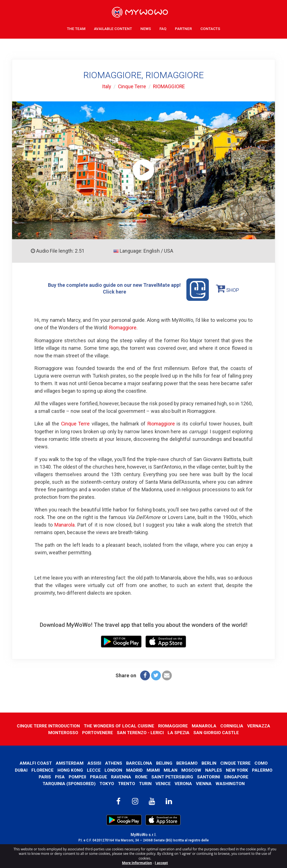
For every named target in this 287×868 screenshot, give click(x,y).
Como (262, 763)
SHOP (228, 288)
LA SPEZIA (179, 732)
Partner (183, 28)
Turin (146, 783)
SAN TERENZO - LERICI (140, 732)
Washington (231, 783)
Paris (45, 776)
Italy (106, 86)
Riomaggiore (123, 328)
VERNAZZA (259, 725)
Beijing (165, 763)
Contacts (210, 28)
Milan (171, 769)
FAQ (163, 28)
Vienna (204, 783)
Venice (164, 783)
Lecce (94, 769)
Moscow (191, 769)
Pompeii (77, 776)
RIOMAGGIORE (170, 86)
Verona (184, 783)
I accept (161, 863)
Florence (42, 769)
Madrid (134, 769)
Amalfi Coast (35, 763)
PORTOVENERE (97, 732)
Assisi (94, 763)
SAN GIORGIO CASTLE (217, 732)
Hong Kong (70, 769)
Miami (153, 769)
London (113, 769)
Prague (98, 776)
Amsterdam (70, 763)
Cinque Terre (132, 86)
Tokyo (106, 783)
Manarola (64, 524)
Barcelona (139, 763)
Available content (113, 28)
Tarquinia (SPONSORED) (68, 783)
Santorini (209, 776)
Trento (127, 783)
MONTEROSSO (63, 732)
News (146, 28)
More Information (137, 863)
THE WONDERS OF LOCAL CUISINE (119, 725)
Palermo (262, 769)
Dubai (21, 769)
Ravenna (121, 776)
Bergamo (187, 763)
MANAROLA (204, 725)
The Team (76, 28)
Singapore (237, 776)
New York (237, 769)
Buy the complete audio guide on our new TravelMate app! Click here (128, 290)
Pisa (60, 776)
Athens (114, 763)
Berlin (209, 763)
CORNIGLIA (232, 725)
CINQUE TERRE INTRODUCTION (48, 725)
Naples (214, 769)
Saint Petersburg (172, 776)
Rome (141, 776)
